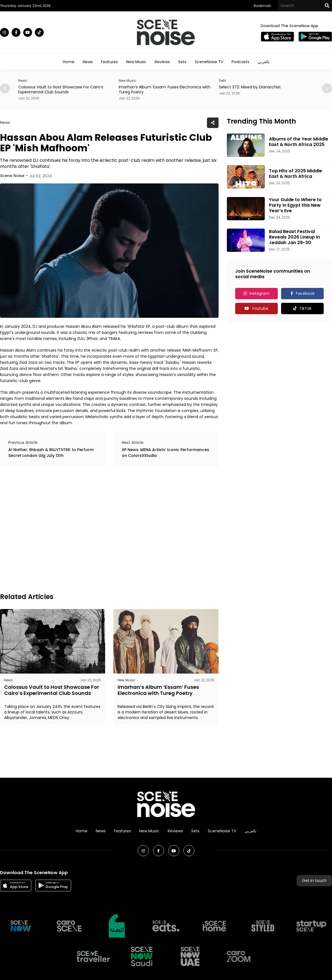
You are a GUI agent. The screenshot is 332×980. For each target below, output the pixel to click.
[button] (327, 88)
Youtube (260, 308)
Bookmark (262, 6)
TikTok (305, 308)
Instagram (260, 293)
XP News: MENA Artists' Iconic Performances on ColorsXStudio (165, 453)
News (88, 62)
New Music (136, 62)
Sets (182, 62)
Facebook (305, 293)
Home (69, 62)
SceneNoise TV (209, 62)
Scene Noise (12, 176)
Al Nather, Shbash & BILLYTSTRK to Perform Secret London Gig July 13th (51, 453)
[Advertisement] (54, 529)
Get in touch (314, 881)
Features (109, 62)
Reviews (162, 62)
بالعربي (264, 62)
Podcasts (240, 62)
